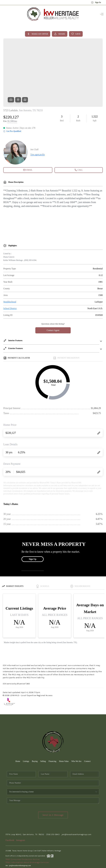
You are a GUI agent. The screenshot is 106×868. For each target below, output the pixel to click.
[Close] (100, 843)
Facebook (10, 819)
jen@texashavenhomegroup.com (76, 813)
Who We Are (76, 740)
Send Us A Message (53, 794)
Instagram (21, 819)
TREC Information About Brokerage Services (27, 841)
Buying (35, 740)
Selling (43, 740)
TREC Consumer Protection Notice (23, 838)
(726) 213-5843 (53, 813)
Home (18, 740)
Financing (52, 740)
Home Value (64, 740)
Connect (87, 740)
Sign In (96, 2)
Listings (26, 740)
